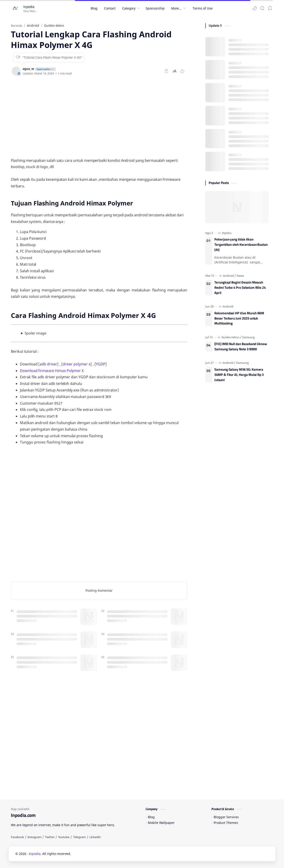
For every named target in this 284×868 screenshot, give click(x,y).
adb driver (48, 364)
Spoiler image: (36, 333)
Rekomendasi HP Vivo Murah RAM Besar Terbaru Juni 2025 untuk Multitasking (239, 318)
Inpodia (29, 7)
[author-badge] (45, 69)
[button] (255, 8)
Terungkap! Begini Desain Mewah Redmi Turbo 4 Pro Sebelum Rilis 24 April (240, 288)
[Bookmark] (270, 8)
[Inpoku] (227, 233)
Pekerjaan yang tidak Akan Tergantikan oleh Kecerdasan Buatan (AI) (241, 245)
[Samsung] (248, 337)
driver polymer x (77, 364)
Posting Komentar (99, 590)
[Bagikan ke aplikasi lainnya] (182, 71)
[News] (240, 276)
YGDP (101, 364)
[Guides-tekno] (231, 337)
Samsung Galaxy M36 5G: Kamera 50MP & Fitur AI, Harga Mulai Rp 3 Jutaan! (239, 375)
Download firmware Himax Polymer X (52, 371)
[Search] (262, 8)
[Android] (229, 276)
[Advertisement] (99, 117)
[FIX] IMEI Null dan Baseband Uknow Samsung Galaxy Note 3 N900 (241, 347)
